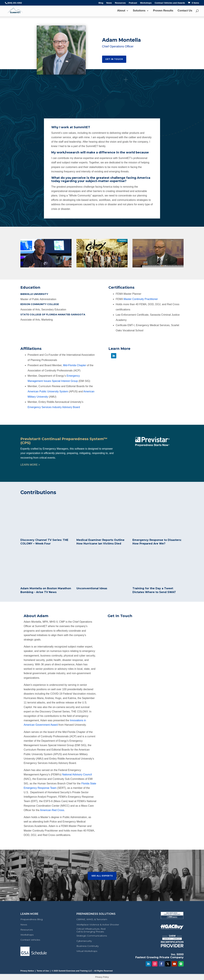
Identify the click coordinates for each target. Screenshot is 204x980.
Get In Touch (114, 59)
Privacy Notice (27, 971)
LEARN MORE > (30, 465)
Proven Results (163, 11)
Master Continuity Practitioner (141, 299)
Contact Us (185, 11)
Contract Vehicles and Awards (170, 3)
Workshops (146, 3)
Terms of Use (43, 971)
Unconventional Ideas (92, 588)
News (109, 3)
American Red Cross (52, 810)
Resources (120, 3)
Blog (101, 3)
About (121, 11)
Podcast (133, 3)
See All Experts (102, 876)
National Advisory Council (77, 774)
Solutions (139, 11)
